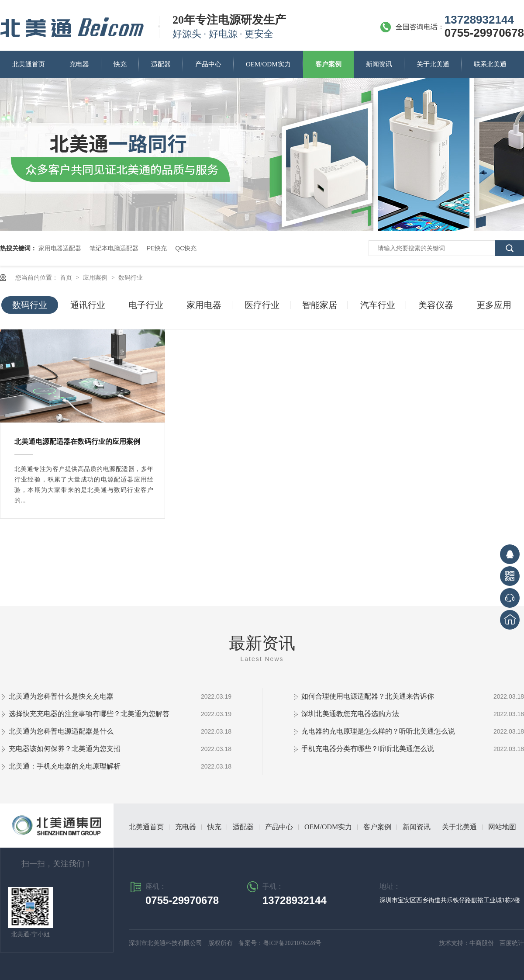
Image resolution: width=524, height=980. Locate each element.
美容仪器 (436, 305)
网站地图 (502, 827)
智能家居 (320, 305)
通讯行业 (88, 305)
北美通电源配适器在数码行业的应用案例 (77, 442)
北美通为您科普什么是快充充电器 (61, 696)
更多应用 (494, 305)
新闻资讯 (379, 64)
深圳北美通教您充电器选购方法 (350, 714)
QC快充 (186, 248)
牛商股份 (483, 943)
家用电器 (204, 305)
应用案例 (96, 277)
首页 (67, 277)
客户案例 (328, 64)
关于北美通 (433, 64)
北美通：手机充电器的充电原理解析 (65, 766)
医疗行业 (262, 305)
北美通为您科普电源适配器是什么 (61, 731)
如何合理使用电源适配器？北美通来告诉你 (368, 696)
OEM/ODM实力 (268, 64)
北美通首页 (29, 64)
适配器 (161, 64)
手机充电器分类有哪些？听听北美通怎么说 (368, 749)
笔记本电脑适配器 (114, 248)
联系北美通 (490, 64)
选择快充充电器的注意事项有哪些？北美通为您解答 (89, 714)
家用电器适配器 (60, 248)
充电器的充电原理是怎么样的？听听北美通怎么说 (378, 731)
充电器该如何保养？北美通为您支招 (65, 749)
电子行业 (146, 305)
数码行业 (131, 277)
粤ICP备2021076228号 (292, 943)
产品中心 (208, 64)
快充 (120, 64)
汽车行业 (378, 305)
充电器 (79, 64)
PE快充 (157, 248)
